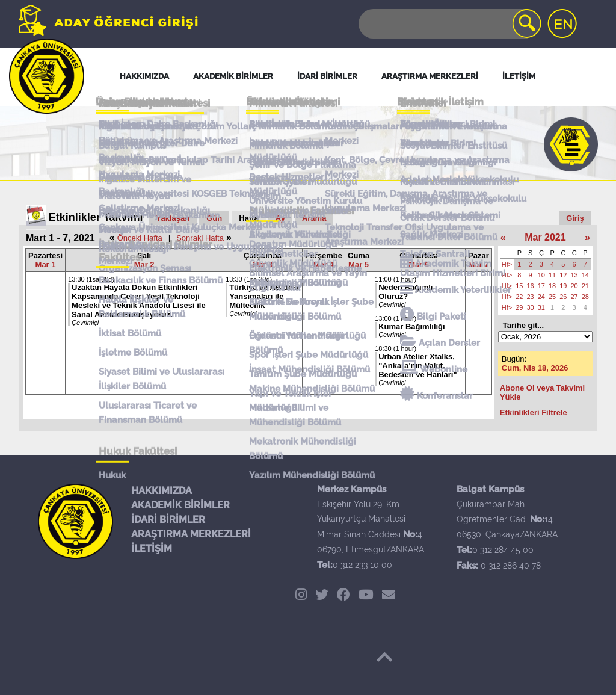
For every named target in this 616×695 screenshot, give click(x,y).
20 (574, 286)
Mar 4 (324, 264)
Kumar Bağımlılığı (412, 326)
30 (531, 307)
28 (585, 297)
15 (519, 286)
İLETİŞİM (152, 548)
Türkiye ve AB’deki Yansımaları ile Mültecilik (264, 296)
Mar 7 (478, 264)
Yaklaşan (173, 218)
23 (531, 297)
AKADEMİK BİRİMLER (180, 505)
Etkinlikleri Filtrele (534, 412)
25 (552, 297)
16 (531, 286)
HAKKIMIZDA (162, 491)
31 (541, 307)
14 (585, 275)
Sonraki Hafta (200, 238)
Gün (214, 218)
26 (563, 297)
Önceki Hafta (140, 238)
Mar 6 (419, 264)
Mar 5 (359, 264)
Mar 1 (46, 264)
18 (552, 286)
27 (574, 297)
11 (552, 275)
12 (563, 275)
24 (541, 297)
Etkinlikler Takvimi (96, 217)
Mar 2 (144, 264)
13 (574, 275)
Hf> (507, 264)
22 (519, 297)
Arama (314, 218)
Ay (280, 218)
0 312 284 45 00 (503, 550)
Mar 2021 (545, 237)
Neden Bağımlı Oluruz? (405, 292)
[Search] (449, 24)
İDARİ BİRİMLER (168, 520)
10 (541, 275)
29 (519, 307)
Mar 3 (263, 264)
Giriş (575, 218)
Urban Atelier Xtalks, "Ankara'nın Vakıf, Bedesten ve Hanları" (417, 366)
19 (563, 286)
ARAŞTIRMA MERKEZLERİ (191, 534)
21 (585, 286)
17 (541, 286)
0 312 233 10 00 (362, 565)
